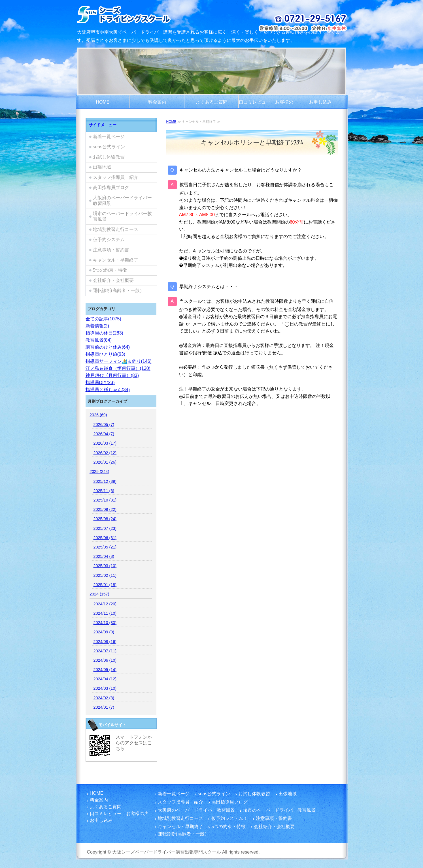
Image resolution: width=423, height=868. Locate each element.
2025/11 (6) (104, 491)
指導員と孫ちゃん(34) (108, 390)
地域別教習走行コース (116, 229)
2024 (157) (99, 594)
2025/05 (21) (105, 547)
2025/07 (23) (105, 528)
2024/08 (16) (105, 642)
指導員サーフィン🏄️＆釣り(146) (119, 361)
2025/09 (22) (105, 509)
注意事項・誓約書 (111, 250)
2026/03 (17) (105, 443)
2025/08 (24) (105, 519)
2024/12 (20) (105, 604)
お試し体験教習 (109, 157)
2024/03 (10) (105, 688)
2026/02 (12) (105, 453)
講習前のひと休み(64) (108, 347)
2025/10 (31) (105, 500)
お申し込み (320, 102)
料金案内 (157, 102)
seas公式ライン (109, 147)
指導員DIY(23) (100, 382)
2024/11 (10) (105, 613)
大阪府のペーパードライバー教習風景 (122, 201)
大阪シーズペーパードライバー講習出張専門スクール (167, 852)
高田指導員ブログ (111, 187)
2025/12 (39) (105, 481)
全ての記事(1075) (103, 319)
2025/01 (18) (105, 585)
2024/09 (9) (104, 632)
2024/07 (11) (105, 651)
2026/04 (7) (104, 434)
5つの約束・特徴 (110, 270)
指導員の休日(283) (104, 333)
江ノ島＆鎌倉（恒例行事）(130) (118, 368)
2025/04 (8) (104, 556)
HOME (103, 102)
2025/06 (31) (105, 538)
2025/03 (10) (105, 566)
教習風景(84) (99, 340)
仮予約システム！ (111, 240)
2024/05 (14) (105, 670)
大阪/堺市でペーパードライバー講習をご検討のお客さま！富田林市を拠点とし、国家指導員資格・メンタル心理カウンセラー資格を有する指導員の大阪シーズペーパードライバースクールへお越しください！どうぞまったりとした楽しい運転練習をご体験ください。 (139, 14)
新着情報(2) (97, 326)
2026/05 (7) (104, 425)
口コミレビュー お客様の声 (266, 104)
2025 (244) (99, 471)
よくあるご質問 (212, 102)
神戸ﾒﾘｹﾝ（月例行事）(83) (112, 375)
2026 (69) (98, 415)
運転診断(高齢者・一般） (119, 291)
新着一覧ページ (109, 137)
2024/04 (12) (105, 679)
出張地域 (102, 167)
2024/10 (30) (105, 623)
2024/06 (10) (105, 660)
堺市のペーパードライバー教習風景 (122, 216)
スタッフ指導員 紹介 (116, 177)
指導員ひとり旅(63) (105, 354)
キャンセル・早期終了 (116, 260)
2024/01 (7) (104, 707)
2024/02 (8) (104, 698)
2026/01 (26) (105, 462)
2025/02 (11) (105, 575)
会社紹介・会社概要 (113, 280)
